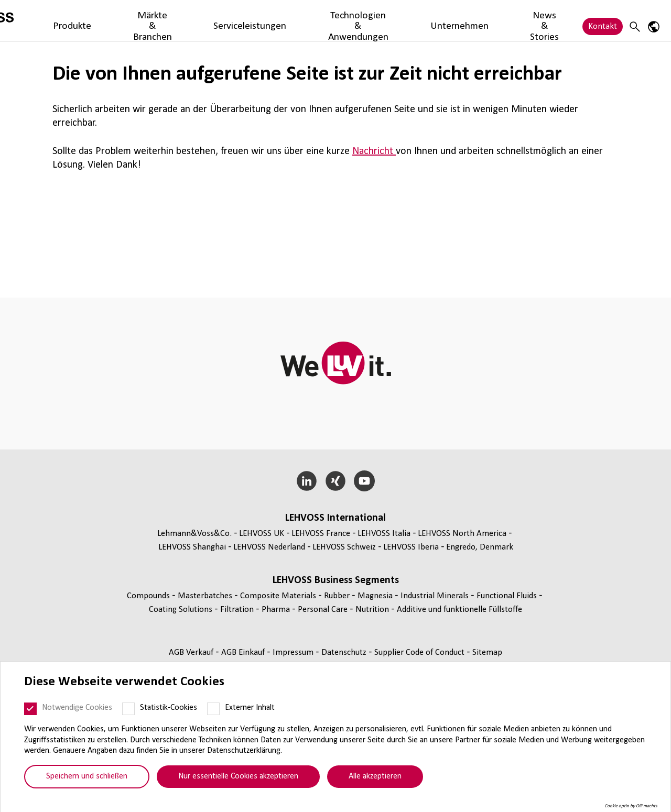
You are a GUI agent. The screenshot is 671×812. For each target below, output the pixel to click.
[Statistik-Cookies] (128, 709)
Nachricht (374, 151)
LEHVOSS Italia (384, 534)
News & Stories (536, 21)
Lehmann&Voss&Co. (194, 534)
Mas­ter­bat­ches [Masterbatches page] (206, 596)
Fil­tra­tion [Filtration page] (238, 610)
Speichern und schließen (87, 776)
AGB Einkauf (244, 652)
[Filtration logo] (55, 21)
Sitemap (487, 652)
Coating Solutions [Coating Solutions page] (182, 610)
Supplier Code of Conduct (420, 652)
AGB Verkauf (192, 652)
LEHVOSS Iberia (411, 547)
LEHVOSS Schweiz (344, 547)
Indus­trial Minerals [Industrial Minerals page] (436, 596)
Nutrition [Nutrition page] (373, 610)
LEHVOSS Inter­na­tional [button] (335, 518)
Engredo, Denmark (480, 547)
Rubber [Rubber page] (338, 596)
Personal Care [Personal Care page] (324, 610)
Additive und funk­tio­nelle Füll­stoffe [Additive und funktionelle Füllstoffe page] (459, 610)
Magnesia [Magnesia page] (376, 596)
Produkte (140, 21)
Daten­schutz (345, 652)
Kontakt (603, 21)
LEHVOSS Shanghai (192, 547)
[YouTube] (364, 481)
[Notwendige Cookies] (30, 709)
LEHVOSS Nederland (269, 547)
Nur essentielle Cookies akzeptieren (238, 776)
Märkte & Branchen (203, 21)
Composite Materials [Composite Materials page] (279, 596)
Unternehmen (471, 21)
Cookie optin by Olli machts (631, 806)
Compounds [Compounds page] (149, 596)
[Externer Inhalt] (213, 709)
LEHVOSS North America (462, 534)
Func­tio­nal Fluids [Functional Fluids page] (508, 596)
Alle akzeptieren (375, 776)
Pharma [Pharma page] (277, 610)
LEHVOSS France (321, 534)
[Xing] (336, 481)
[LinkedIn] (307, 481)
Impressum (294, 652)
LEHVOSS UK (262, 534)
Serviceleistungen (282, 21)
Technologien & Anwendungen (380, 21)
